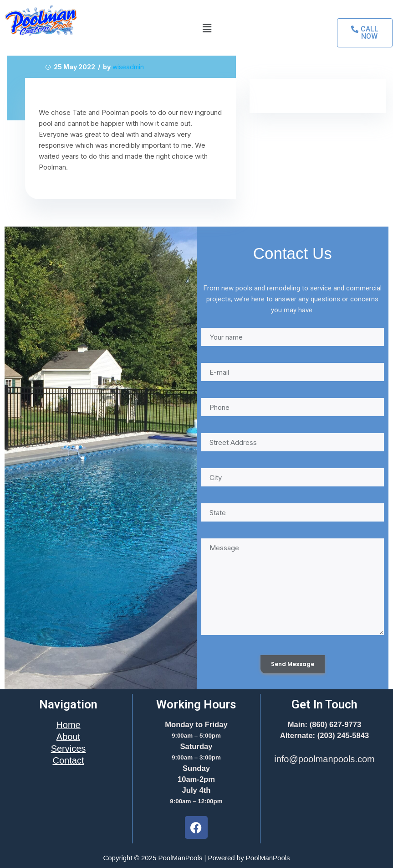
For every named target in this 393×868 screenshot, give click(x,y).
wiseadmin (128, 67)
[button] (207, 28)
